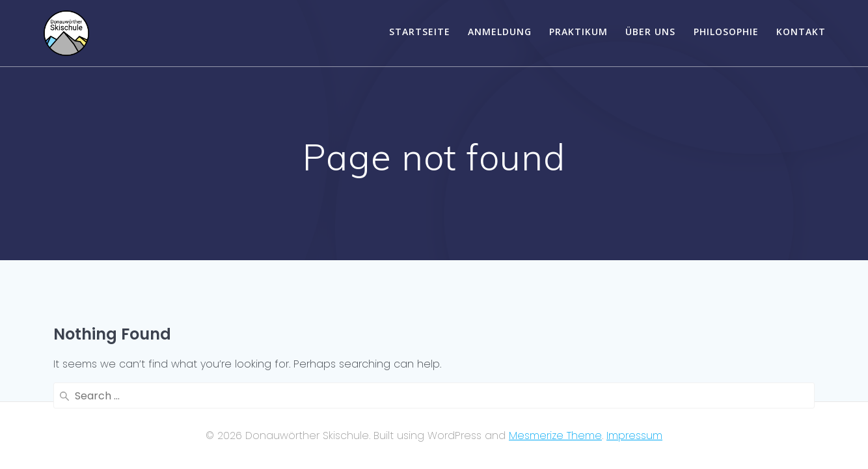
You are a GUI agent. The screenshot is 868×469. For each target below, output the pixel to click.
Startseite (420, 32)
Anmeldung (500, 32)
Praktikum (578, 32)
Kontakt (801, 32)
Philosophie (726, 32)
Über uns (650, 32)
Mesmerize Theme (555, 436)
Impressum (634, 436)
